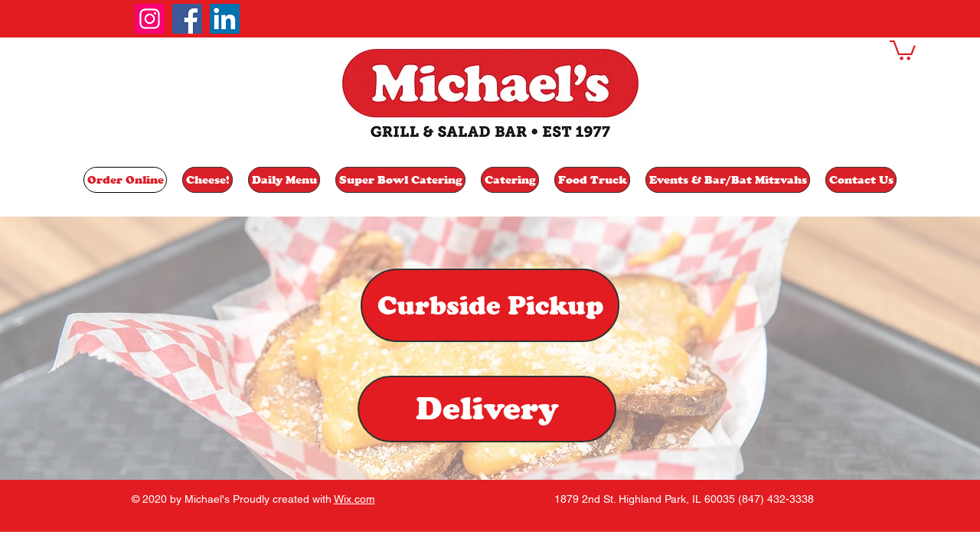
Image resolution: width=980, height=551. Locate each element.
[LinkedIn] (225, 19)
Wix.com (354, 499)
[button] (903, 49)
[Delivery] (487, 409)
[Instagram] (150, 19)
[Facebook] (187, 19)
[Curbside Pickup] (490, 305)
